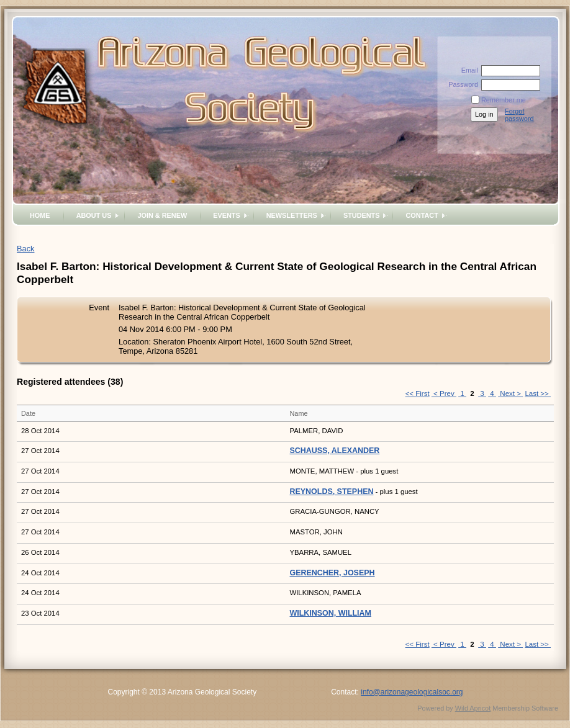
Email (468, 70)
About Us (94, 215)
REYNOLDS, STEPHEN (332, 492)
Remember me (504, 100)
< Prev (444, 393)
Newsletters (292, 215)
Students (362, 215)
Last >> (538, 393)
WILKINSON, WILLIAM (331, 613)
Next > (510, 393)
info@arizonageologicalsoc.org (412, 692)
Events (227, 215)
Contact (422, 215)
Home (40, 215)
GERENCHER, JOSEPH (332, 573)
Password (461, 84)
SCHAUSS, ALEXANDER (335, 451)
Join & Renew (162, 215)
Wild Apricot (473, 708)
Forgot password (519, 115)
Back (25, 249)
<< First (418, 393)
